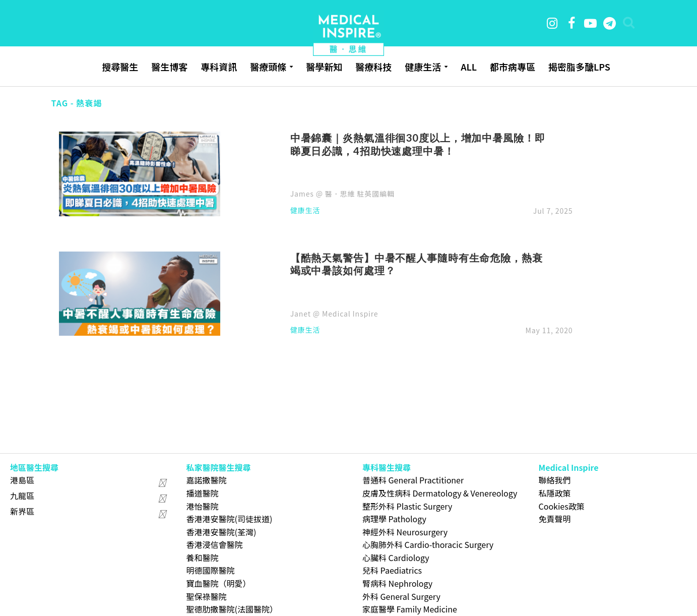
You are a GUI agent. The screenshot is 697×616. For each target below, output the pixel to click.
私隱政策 (555, 493)
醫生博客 (169, 67)
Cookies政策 (562, 506)
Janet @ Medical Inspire (334, 314)
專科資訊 (219, 67)
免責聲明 (555, 519)
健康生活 (423, 67)
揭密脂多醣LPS (579, 67)
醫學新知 (324, 67)
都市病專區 (513, 67)
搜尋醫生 (120, 67)
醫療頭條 (268, 67)
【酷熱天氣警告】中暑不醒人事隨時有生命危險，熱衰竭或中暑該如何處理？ (417, 264)
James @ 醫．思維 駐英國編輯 (342, 194)
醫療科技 (373, 67)
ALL (469, 67)
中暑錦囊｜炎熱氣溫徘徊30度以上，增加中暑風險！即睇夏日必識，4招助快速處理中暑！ (418, 144)
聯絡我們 (555, 480)
